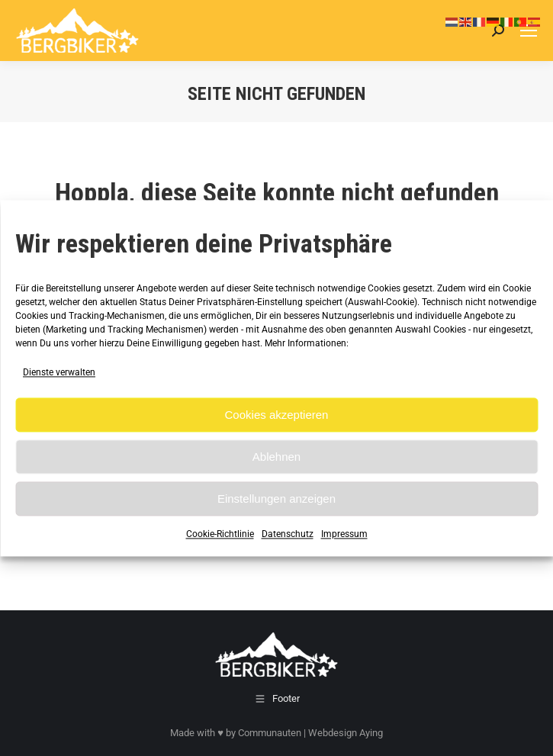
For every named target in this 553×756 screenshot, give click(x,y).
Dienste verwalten (59, 372)
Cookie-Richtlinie (220, 535)
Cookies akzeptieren (277, 415)
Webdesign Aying (346, 733)
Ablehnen (276, 457)
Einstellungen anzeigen (276, 499)
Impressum (344, 535)
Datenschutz (288, 535)
